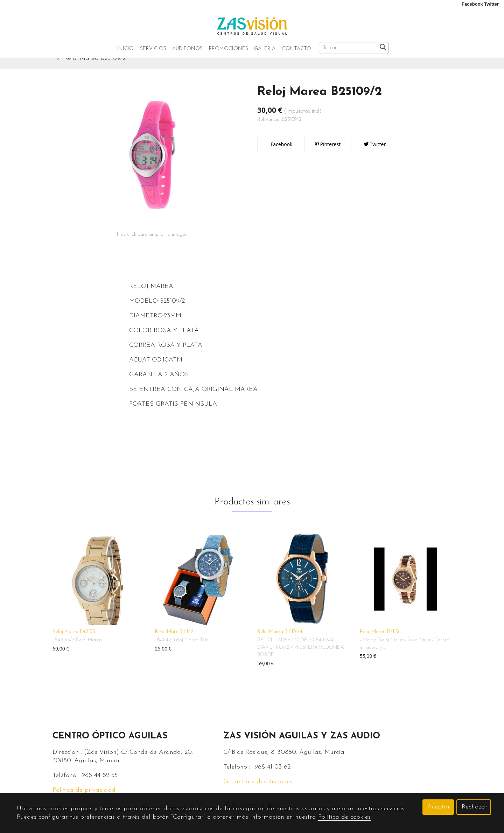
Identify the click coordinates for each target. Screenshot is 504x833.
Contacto (296, 49)
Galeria (265, 49)
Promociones (229, 49)
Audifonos (187, 49)
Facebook (281, 154)
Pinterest (328, 154)
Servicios (153, 49)
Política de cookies (344, 817)
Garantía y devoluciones (258, 791)
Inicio (125, 49)
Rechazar (475, 807)
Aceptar (439, 807)
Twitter (375, 154)
